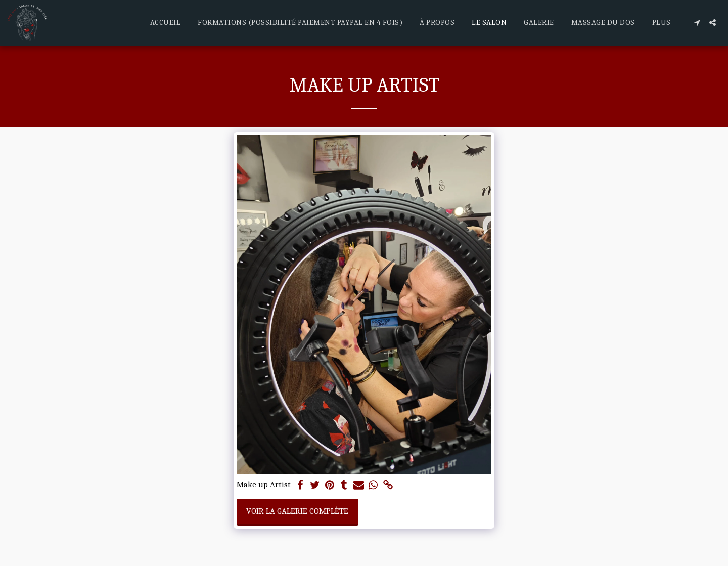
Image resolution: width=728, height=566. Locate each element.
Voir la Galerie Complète (297, 511)
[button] (697, 23)
